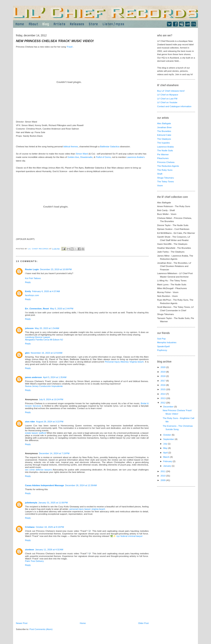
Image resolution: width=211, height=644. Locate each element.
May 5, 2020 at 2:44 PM (62, 308)
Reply (28, 282)
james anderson (33, 377)
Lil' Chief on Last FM (167, 99)
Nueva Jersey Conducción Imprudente (44, 386)
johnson (29, 328)
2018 (163, 376)
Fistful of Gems (103, 157)
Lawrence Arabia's (136, 157)
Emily (28, 291)
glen (27, 353)
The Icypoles (163, 143)
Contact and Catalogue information (174, 106)
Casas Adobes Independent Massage (44, 485)
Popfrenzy (162, 350)
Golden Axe (73, 157)
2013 (163, 398)
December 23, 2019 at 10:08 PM (56, 269)
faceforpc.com (32, 295)
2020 (163, 367)
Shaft (160, 174)
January (167, 466)
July (166, 444)
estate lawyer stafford (36, 433)
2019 (163, 372)
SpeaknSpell (163, 346)
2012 (163, 403)
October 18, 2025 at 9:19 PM (50, 527)
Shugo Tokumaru (166, 178)
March (167, 457)
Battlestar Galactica (110, 146)
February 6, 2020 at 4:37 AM (46, 291)
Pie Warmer (163, 154)
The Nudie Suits (165, 150)
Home (83, 623)
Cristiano (30, 527)
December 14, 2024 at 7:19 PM (54, 453)
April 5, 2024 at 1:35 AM (55, 377)
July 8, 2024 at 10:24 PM (51, 399)
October (167, 435)
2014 (163, 394)
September (169, 439)
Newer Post (22, 623)
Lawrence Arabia (165, 147)
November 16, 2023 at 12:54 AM (47, 353)
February (168, 461)
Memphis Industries (167, 342)
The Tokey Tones (166, 181)
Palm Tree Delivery (34, 561)
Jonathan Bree (164, 127)
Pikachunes (163, 158)
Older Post (143, 623)
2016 (163, 385)
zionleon (29, 549)
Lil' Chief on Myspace (168, 95)
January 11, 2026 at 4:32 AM (49, 549)
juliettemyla (31, 502)
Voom (160, 185)
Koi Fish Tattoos (33, 278)
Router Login (32, 269)
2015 (163, 389)
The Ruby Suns (165, 170)
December (169, 407)
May (166, 448)
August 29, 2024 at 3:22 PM (50, 421)
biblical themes (70, 146)
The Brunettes (164, 131)
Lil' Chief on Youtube (167, 102)
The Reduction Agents (168, 166)
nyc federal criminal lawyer (129, 536)
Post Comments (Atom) (41, 629)
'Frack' (70, 47)
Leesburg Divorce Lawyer (38, 337)
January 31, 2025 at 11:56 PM (53, 502)
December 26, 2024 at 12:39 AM (81, 485)
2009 (163, 480)
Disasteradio (86, 157)
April (166, 453)
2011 (163, 471)
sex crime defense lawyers (38, 470)
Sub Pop (161, 339)
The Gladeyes (164, 139)
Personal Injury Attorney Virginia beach (124, 362)
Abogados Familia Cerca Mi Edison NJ (44, 340)
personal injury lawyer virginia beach (87, 509)
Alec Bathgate (164, 123)
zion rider (30, 421)
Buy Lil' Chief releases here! (171, 91)
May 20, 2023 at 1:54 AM (47, 328)
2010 (163, 476)
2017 (163, 381)
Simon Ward (82, 154)
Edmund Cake (164, 135)
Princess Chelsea (166, 162)
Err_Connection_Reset (37, 308)
